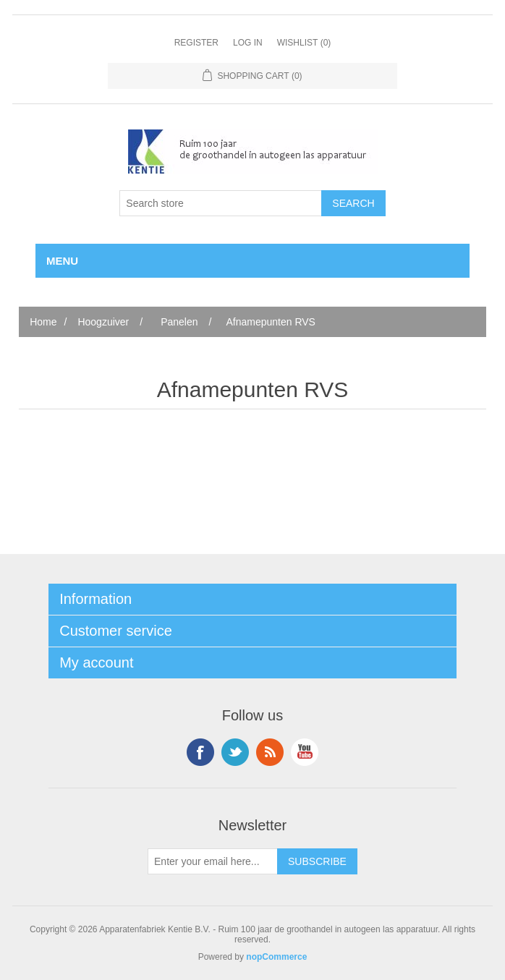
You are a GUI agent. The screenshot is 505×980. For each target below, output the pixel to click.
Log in (248, 43)
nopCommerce (276, 957)
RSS (270, 752)
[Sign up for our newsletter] (213, 861)
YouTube (305, 752)
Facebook (200, 752)
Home (43, 322)
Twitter (235, 752)
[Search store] (221, 203)
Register (196, 43)
